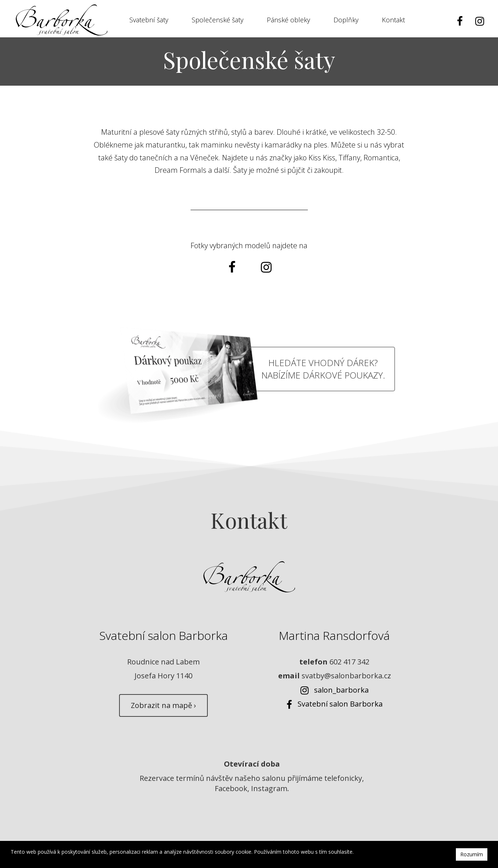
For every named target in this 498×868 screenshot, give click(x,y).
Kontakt (393, 21)
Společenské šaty (217, 21)
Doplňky (346, 21)
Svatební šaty (149, 21)
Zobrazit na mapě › (163, 710)
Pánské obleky (288, 21)
